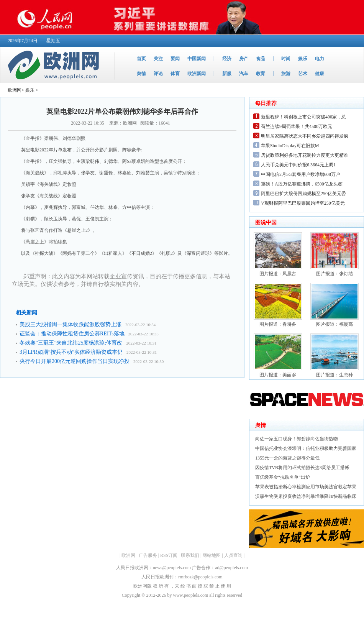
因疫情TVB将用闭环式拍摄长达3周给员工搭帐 (302, 468)
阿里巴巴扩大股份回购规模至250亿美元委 (303, 194)
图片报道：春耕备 (278, 324)
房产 (244, 59)
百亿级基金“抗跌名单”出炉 (283, 477)
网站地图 (212, 555)
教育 (261, 74)
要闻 (175, 59)
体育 (175, 74)
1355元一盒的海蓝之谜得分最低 (287, 458)
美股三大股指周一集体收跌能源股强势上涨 (71, 324)
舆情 (141, 74)
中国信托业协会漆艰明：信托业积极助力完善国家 (306, 448)
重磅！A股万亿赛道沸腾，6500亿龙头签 (302, 184)
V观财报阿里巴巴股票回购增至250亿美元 (303, 203)
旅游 (286, 74)
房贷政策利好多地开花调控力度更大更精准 (305, 155)
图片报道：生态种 (334, 375)
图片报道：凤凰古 (278, 274)
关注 (158, 59)
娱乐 (303, 59)
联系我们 (190, 555)
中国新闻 (197, 59)
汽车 (244, 74)
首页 (141, 59)
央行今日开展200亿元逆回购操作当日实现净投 (75, 361)
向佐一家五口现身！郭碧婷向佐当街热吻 (297, 439)
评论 (158, 74)
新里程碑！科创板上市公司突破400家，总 (303, 117)
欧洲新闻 (197, 74)
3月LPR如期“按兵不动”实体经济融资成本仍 (71, 352)
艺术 (303, 74)
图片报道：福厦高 (334, 324)
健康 (320, 74)
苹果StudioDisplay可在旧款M (290, 146)
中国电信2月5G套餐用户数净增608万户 (301, 174)
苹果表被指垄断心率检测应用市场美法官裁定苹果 (306, 487)
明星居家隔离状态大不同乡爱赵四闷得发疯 (305, 136)
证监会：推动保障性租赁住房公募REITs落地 (72, 334)
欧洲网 (15, 90)
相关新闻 (26, 313)
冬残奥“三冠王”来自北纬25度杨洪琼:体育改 (71, 343)
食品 (261, 59)
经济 (227, 59)
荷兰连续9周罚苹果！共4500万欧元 (297, 126)
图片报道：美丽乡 (278, 375)
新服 (227, 74)
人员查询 (233, 555)
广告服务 (148, 555)
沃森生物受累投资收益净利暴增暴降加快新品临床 (306, 496)
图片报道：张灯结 (334, 274)
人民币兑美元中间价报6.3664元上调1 (298, 165)
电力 (320, 59)
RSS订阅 (169, 555)
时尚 (286, 59)
